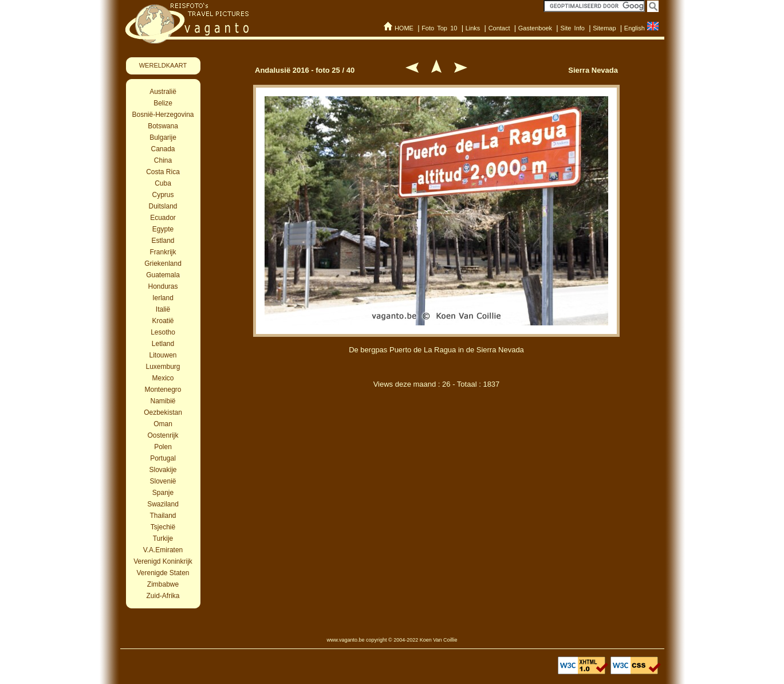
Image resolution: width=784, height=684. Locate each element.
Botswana (163, 126)
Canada (163, 149)
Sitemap (604, 28)
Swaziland (163, 504)
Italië (163, 309)
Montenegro (163, 390)
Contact (499, 28)
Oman (163, 424)
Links (473, 28)
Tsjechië (163, 527)
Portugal (163, 458)
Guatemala (163, 275)
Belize (163, 103)
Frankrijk (163, 252)
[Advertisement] (436, 457)
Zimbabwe (163, 584)
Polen (163, 447)
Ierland (163, 298)
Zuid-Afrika (163, 596)
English (635, 28)
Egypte (163, 229)
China (163, 160)
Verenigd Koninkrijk (163, 561)
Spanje (163, 493)
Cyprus (163, 195)
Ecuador (163, 218)
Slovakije (163, 470)
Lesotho (163, 332)
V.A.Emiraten (163, 550)
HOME (404, 28)
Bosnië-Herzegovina (163, 115)
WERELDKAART (163, 65)
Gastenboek (535, 28)
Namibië (163, 401)
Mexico (163, 378)
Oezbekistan (163, 412)
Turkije (163, 538)
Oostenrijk (163, 435)
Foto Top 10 (439, 28)
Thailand (163, 516)
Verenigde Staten (163, 573)
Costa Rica (163, 172)
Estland (163, 241)
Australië (163, 92)
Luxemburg (163, 367)
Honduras (163, 286)
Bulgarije (163, 137)
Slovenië (163, 481)
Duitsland (163, 206)
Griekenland (163, 264)
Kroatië (163, 321)
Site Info (572, 28)
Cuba (163, 183)
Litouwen (163, 355)
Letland (163, 344)
